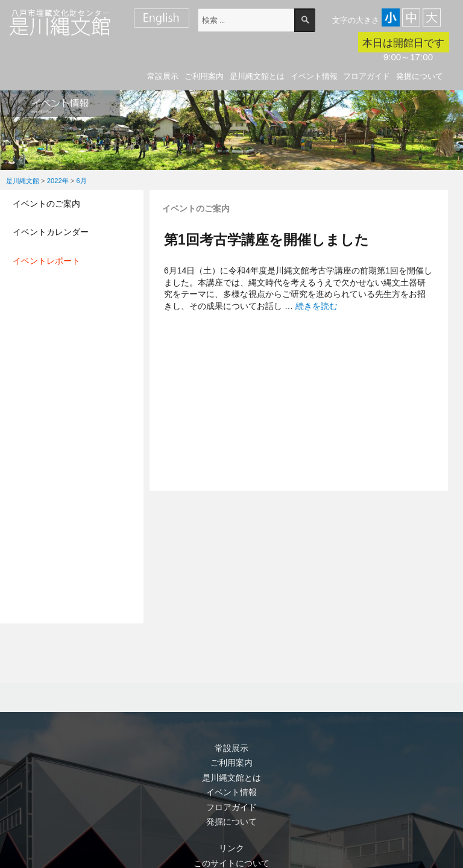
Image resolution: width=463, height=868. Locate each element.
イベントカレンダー (51, 232)
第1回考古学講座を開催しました (266, 240)
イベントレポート (46, 261)
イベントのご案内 (46, 204)
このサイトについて (231, 863)
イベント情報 (314, 76)
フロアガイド (367, 76)
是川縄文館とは (257, 76)
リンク (231, 848)
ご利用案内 (204, 76)
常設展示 (163, 76)
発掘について (420, 76)
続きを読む (317, 306)
